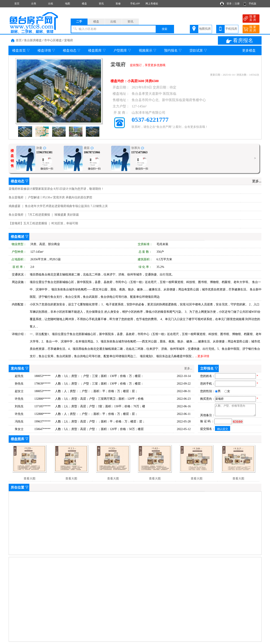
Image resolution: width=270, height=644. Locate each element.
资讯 (101, 4)
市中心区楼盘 (53, 40)
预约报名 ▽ (173, 50)
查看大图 (30, 479)
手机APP (135, 4)
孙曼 (41, 148)
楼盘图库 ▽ (97, 50)
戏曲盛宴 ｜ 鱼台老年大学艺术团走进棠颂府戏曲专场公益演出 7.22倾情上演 (58, 206)
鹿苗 (89, 148)
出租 (51, 4)
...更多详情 (202, 356)
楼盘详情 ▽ (46, 50)
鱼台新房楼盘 (33, 40)
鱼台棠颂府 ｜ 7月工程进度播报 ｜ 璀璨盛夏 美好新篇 (44, 215)
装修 (118, 4)
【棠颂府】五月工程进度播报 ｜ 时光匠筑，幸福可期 (43, 223)
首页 (17, 4)
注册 (237, 4)
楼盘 (84, 4)
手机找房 (231, 29)
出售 (34, 4)
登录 (229, 4)
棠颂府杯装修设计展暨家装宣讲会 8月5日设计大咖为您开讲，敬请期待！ (56, 189)
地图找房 (205, 29)
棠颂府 (69, 40)
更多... (257, 181)
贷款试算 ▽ (198, 50)
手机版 (252, 4)
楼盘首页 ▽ (21, 50)
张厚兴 (138, 148)
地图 (67, 4)
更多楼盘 (249, 50)
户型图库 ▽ (122, 50)
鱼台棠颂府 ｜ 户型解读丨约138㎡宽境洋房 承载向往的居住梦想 (50, 197)
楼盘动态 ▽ (72, 50)
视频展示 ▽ (148, 50)
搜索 (165, 29)
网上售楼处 (152, 4)
